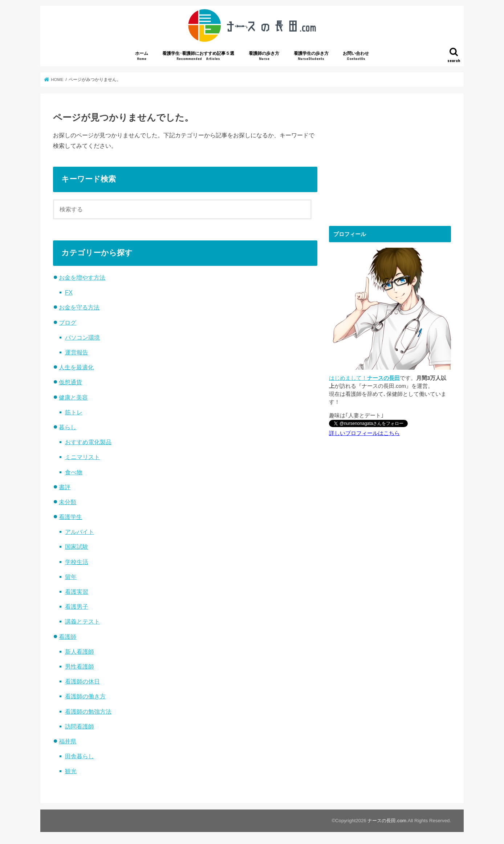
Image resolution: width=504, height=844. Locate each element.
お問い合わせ (356, 56)
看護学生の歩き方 (311, 56)
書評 (65, 487)
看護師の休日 (82, 681)
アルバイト (80, 532)
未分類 (68, 502)
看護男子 (77, 606)
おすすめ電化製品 (88, 442)
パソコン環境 (82, 337)
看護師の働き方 (85, 696)
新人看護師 (80, 652)
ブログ (68, 322)
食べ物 (74, 472)
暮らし (68, 427)
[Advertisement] (390, 157)
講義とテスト (82, 621)
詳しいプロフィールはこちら (364, 433)
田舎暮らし (80, 756)
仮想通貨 (70, 382)
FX (69, 292)
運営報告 (77, 352)
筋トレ (74, 412)
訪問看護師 (80, 726)
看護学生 (70, 517)
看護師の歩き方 (264, 56)
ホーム (142, 56)
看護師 (68, 637)
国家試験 (77, 547)
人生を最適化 (76, 367)
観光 (71, 771)
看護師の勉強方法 (88, 711)
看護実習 (77, 592)
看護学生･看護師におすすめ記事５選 (198, 56)
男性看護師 (80, 666)
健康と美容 (73, 397)
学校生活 (77, 562)
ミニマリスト (82, 457)
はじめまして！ (364, 378)
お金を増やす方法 (82, 277)
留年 (71, 577)
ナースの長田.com (387, 821)
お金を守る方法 (79, 307)
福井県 (68, 741)
